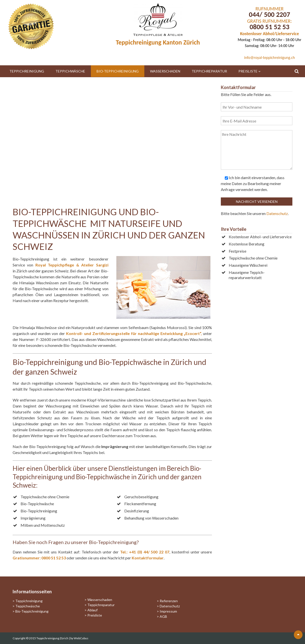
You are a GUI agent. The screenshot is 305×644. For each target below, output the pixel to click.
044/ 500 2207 (269, 14)
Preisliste (248, 71)
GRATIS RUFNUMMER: (269, 21)
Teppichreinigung (27, 71)
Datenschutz (277, 213)
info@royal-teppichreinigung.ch (269, 58)
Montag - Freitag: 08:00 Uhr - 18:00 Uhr (269, 40)
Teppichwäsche (70, 71)
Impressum (168, 611)
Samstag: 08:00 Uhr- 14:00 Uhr (269, 46)
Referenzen (169, 601)
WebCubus (81, 638)
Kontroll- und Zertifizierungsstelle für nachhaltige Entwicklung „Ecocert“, (134, 333)
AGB (163, 616)
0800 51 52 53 (269, 27)
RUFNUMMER (269, 9)
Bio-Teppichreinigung (118, 71)
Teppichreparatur (209, 71)
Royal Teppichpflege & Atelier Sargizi (72, 265)
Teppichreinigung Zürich (53, 638)
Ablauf (92, 610)
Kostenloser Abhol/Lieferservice (270, 34)
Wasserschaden (165, 71)
